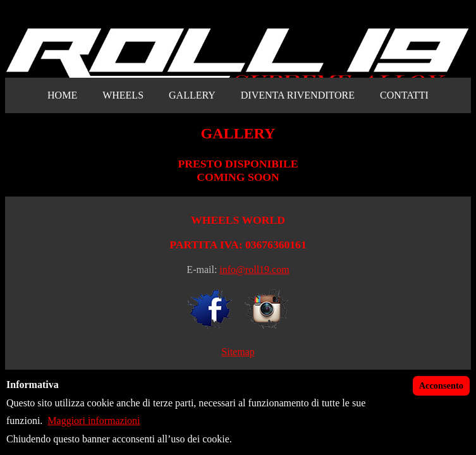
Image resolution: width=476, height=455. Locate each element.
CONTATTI (404, 95)
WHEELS (123, 95)
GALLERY (192, 95)
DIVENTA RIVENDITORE (298, 95)
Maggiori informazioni (94, 421)
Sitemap (238, 352)
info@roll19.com (254, 270)
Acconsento (441, 385)
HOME (62, 95)
